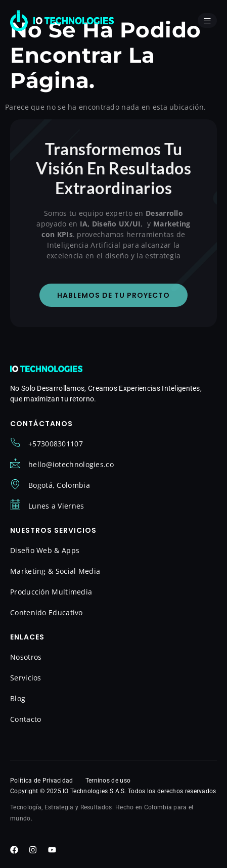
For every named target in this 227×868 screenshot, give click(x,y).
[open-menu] (207, 20)
